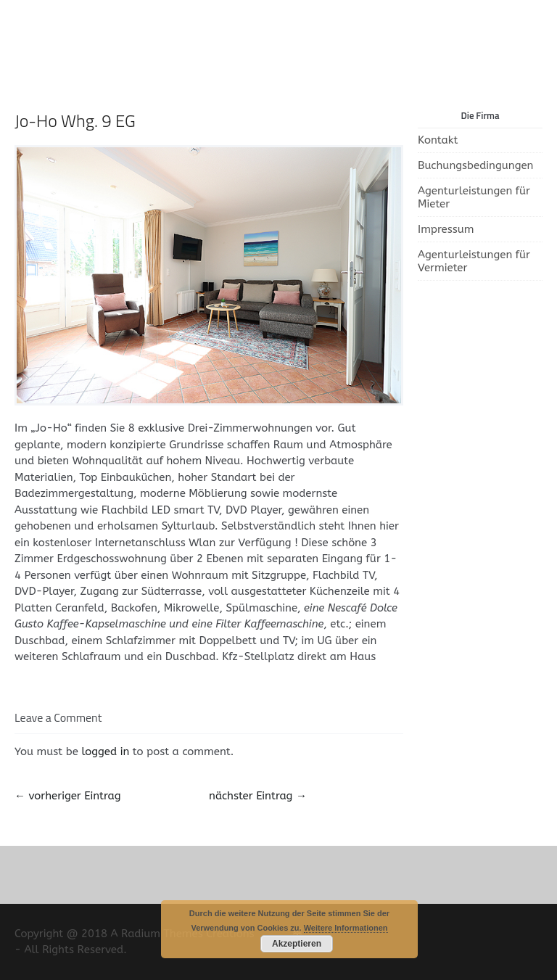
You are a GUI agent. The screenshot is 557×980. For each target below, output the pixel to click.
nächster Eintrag (258, 796)
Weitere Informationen (346, 928)
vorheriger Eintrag (67, 796)
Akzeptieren (297, 944)
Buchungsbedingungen (475, 165)
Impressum (446, 229)
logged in (105, 752)
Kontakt (438, 140)
